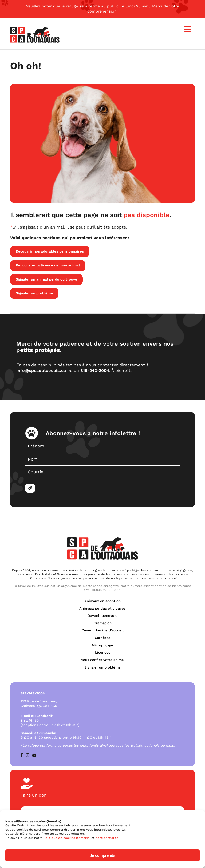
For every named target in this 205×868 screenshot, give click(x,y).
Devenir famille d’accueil (103, 630)
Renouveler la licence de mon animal (48, 265)
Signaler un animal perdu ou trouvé (46, 279)
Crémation (103, 623)
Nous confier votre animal (102, 660)
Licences (103, 652)
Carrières (102, 638)
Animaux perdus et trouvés (102, 608)
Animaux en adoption (102, 601)
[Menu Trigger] (188, 29)
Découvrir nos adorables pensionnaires (50, 251)
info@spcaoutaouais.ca (41, 371)
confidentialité (107, 838)
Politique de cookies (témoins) (66, 838)
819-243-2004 (95, 371)
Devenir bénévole (102, 616)
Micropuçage (102, 645)
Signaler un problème (34, 293)
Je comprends (102, 855)
